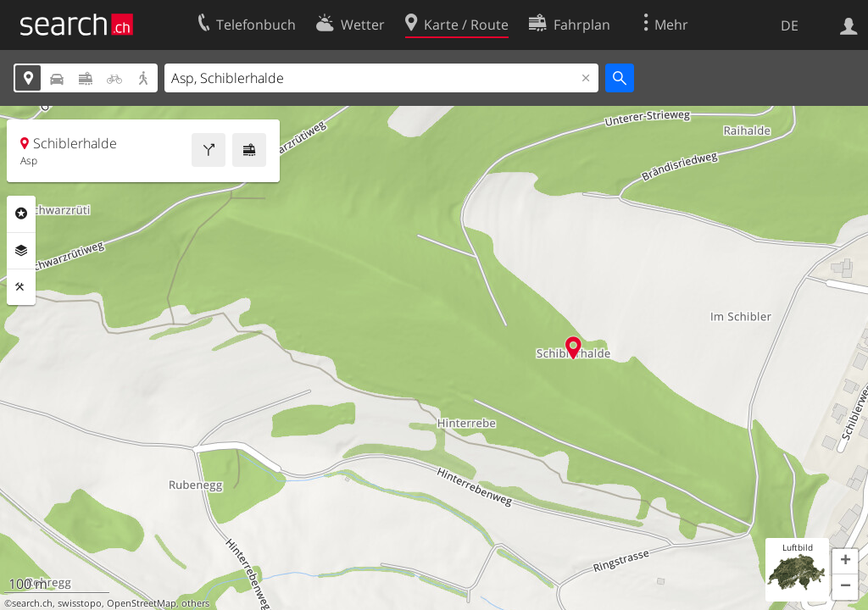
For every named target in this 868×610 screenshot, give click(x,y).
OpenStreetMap (142, 603)
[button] (845, 562)
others (195, 603)
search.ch (32, 603)
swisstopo (80, 603)
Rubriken (21, 213)
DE (790, 25)
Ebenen (21, 251)
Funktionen (21, 287)
